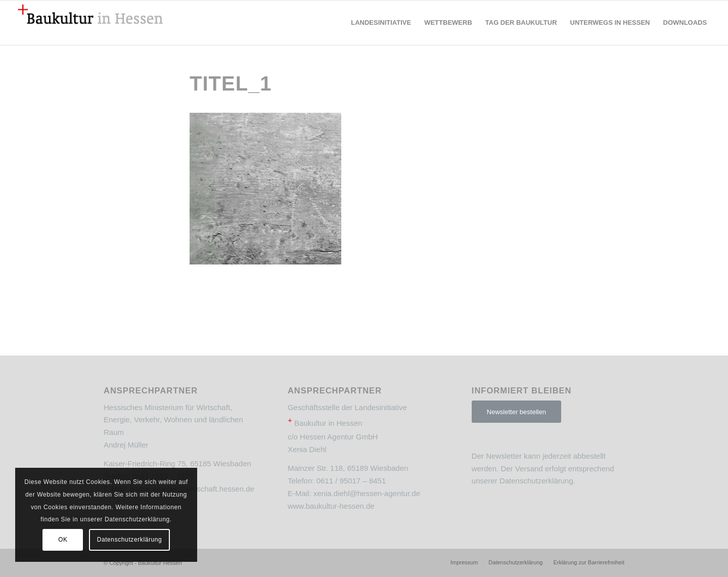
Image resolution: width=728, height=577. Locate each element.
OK (63, 540)
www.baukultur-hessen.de (331, 506)
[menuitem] (381, 23)
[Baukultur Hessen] (90, 23)
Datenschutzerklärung (536, 481)
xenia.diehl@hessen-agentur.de (367, 493)
